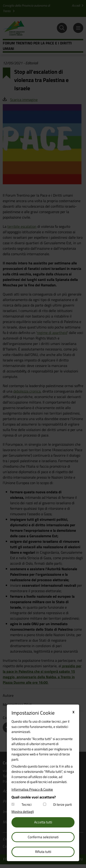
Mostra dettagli (23, 812)
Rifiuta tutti (43, 852)
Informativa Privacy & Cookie (32, 789)
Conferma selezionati (43, 837)
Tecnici (26, 805)
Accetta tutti (43, 822)
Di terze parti (62, 805)
